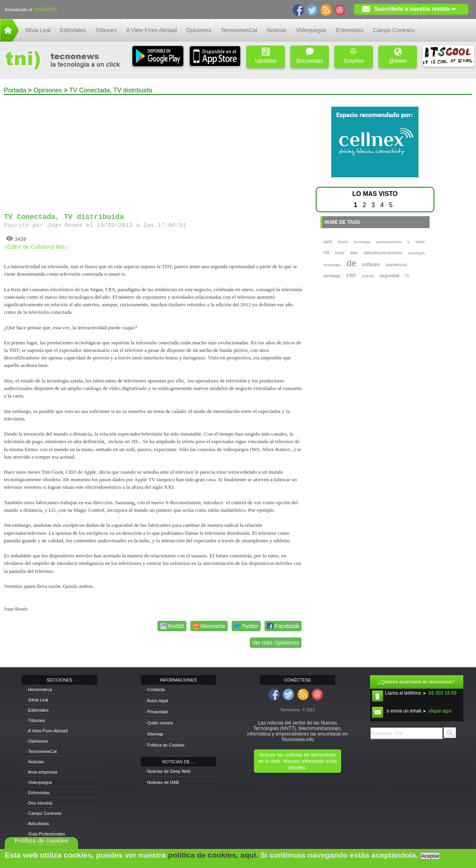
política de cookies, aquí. (213, 855)
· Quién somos (159, 723)
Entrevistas (350, 30)
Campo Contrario (394, 30)
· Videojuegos (39, 782)
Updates (266, 56)
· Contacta (155, 689)
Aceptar (430, 856)
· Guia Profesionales (45, 834)
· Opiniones (37, 741)
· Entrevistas (38, 793)
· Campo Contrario (44, 813)
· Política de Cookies (165, 745)
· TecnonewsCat (41, 751)
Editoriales (73, 30)
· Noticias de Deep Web (168, 771)
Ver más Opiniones (276, 643)
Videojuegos (311, 30)
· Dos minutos (39, 803)
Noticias (276, 30)
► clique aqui (437, 711)
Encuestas (310, 56)
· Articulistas (37, 824)
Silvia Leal (38, 30)
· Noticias (35, 762)
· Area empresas (42, 772)
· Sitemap (154, 734)
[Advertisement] (154, 150)
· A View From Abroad (47, 731)
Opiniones (199, 30)
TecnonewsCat (239, 30)
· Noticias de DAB (162, 782)
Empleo (354, 56)
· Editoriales (37, 710)
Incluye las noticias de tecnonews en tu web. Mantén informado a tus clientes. (297, 761)
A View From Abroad (151, 30)
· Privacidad (156, 712)
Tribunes (106, 30)
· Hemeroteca (39, 689)
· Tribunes (35, 720)
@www (398, 56)
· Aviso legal (156, 701)
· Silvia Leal (37, 700)
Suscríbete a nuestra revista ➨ (415, 9)
